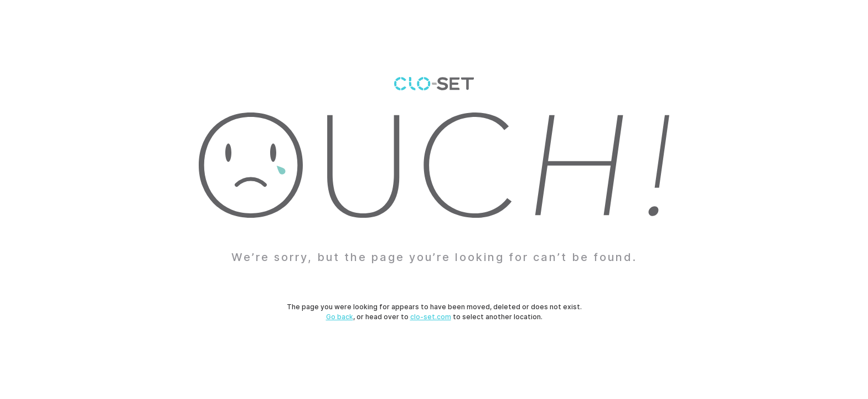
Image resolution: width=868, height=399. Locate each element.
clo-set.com (431, 317)
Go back (340, 317)
